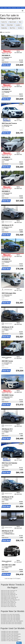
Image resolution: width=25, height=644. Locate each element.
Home (2, 8)
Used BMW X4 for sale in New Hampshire (10, 638)
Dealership (4, 28)
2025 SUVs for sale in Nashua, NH (8, 601)
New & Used (13, 22)
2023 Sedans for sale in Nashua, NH (9, 607)
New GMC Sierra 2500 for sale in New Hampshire (11, 624)
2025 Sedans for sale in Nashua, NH (9, 603)
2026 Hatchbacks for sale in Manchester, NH (10, 600)
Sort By (20, 28)
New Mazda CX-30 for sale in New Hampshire (11, 618)
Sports (19, 8)
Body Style (10, 25)
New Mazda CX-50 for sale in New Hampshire (11, 616)
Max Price (13, 28)
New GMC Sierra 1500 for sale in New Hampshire (11, 622)
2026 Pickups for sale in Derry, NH (8, 596)
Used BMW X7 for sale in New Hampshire (10, 641)
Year (20, 22)
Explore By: (4, 22)
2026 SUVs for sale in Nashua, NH (8, 593)
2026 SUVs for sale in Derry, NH (8, 592)
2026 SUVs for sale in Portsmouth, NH (9, 591)
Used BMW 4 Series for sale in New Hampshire (11, 639)
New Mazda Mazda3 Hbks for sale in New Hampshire (12, 621)
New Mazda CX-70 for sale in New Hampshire (11, 620)
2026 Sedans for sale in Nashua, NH (9, 599)
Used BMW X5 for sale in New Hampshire (10, 633)
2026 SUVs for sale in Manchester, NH (9, 595)
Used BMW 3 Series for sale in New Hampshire (11, 634)
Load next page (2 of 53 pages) (12, 579)
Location (18, 25)
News (6, 8)
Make (3, 25)
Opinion (23, 8)
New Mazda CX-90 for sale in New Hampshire (11, 617)
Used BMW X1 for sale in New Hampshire (10, 635)
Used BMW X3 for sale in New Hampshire (10, 631)
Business (14, 8)
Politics (9, 8)
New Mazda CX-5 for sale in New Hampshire (10, 614)
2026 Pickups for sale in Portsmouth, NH (9, 597)
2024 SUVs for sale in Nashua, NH (8, 604)
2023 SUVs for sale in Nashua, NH (8, 605)
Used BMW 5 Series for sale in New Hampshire (11, 637)
